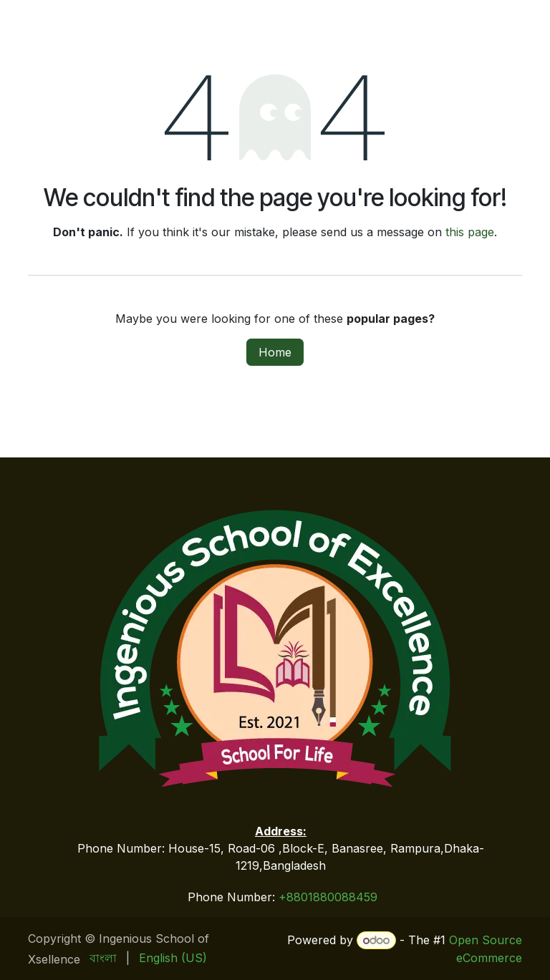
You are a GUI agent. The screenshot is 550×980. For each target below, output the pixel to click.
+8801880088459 (328, 897)
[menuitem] (103, 958)
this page (470, 232)
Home (275, 352)
